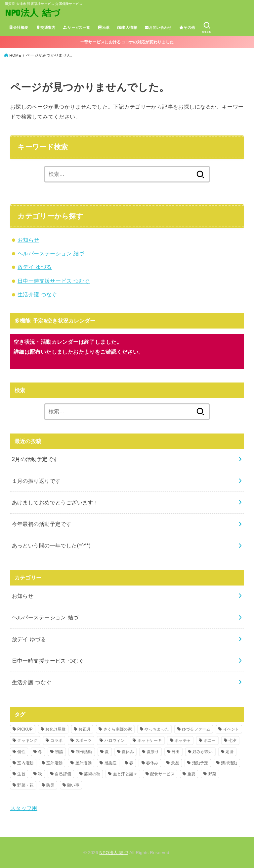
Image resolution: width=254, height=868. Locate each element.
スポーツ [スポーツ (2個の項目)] (84, 740)
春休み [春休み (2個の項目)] (152, 763)
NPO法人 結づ (33, 12)
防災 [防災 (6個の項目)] (50, 785)
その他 (187, 27)
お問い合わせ (158, 27)
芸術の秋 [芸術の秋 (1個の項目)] (92, 774)
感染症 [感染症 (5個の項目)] (111, 763)
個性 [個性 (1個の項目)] (21, 752)
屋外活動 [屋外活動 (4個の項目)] (84, 763)
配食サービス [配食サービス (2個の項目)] (162, 774)
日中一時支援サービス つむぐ (54, 281)
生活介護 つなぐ (37, 294)
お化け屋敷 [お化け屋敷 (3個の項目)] (56, 729)
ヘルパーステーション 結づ (51, 253)
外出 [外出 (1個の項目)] (176, 752)
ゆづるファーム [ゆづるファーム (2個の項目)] (196, 729)
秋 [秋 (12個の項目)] (40, 774)
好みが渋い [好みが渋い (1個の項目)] (203, 752)
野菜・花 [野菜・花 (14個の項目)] (25, 785)
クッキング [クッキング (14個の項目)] (27, 740)
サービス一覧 (76, 27)
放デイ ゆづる (35, 267)
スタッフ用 (24, 808)
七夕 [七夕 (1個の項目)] (233, 740)
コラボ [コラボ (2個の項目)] (56, 740)
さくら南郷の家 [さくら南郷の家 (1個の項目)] (118, 729)
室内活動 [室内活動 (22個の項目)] (25, 763)
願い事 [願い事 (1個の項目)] (73, 785)
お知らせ (28, 240)
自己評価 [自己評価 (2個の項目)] (63, 774)
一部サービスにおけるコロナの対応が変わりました (127, 42)
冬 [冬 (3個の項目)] (40, 752)
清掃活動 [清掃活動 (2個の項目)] (229, 763)
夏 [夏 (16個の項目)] (107, 752)
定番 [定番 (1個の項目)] (230, 752)
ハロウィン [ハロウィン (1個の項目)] (115, 740)
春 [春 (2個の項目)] (131, 763)
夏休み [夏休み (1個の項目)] (128, 752)
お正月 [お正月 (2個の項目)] (85, 729)
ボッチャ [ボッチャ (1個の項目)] (183, 740)
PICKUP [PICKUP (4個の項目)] (25, 729)
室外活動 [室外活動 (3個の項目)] (54, 763)
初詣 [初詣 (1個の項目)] (59, 752)
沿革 (104, 27)
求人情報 (127, 27)
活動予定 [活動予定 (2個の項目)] (200, 763)
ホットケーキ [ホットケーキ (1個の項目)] (150, 740)
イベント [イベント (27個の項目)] (231, 729)
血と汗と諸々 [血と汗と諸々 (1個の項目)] (125, 774)
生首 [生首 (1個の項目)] (21, 774)
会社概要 (19, 27)
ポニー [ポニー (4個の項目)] (210, 740)
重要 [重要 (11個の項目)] (192, 774)
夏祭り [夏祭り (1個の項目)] (153, 752)
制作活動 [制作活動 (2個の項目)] (84, 752)
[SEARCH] (207, 28)
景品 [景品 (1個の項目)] (175, 763)
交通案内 (46, 27)
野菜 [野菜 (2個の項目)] (212, 774)
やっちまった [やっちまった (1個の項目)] (157, 729)
